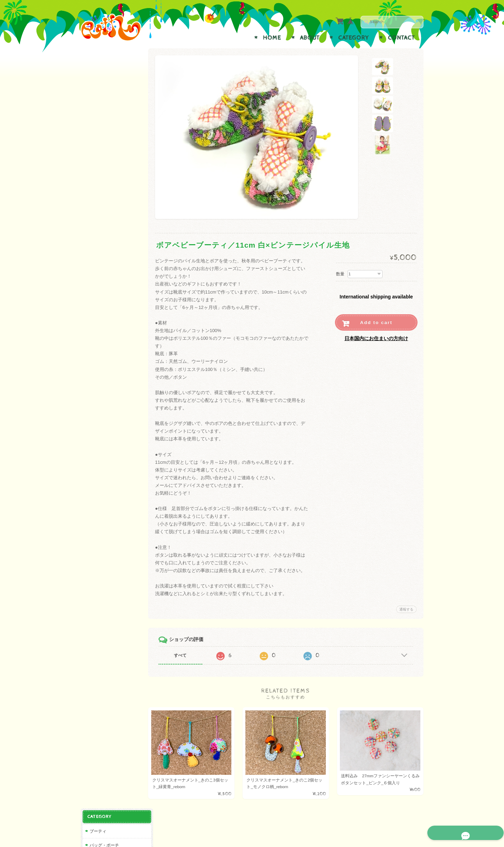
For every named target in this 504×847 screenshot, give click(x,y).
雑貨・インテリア (106, 113)
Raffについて (103, 294)
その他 (96, 140)
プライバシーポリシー (112, 322)
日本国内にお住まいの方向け (376, 338)
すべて (183, 655)
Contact (401, 38)
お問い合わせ (104, 308)
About (310, 38)
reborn (95, 126)
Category (353, 38)
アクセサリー (102, 99)
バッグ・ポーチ (104, 85)
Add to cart (376, 322)
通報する (406, 609)
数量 (340, 274)
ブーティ (98, 71)
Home (272, 38)
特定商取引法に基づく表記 (114, 339)
